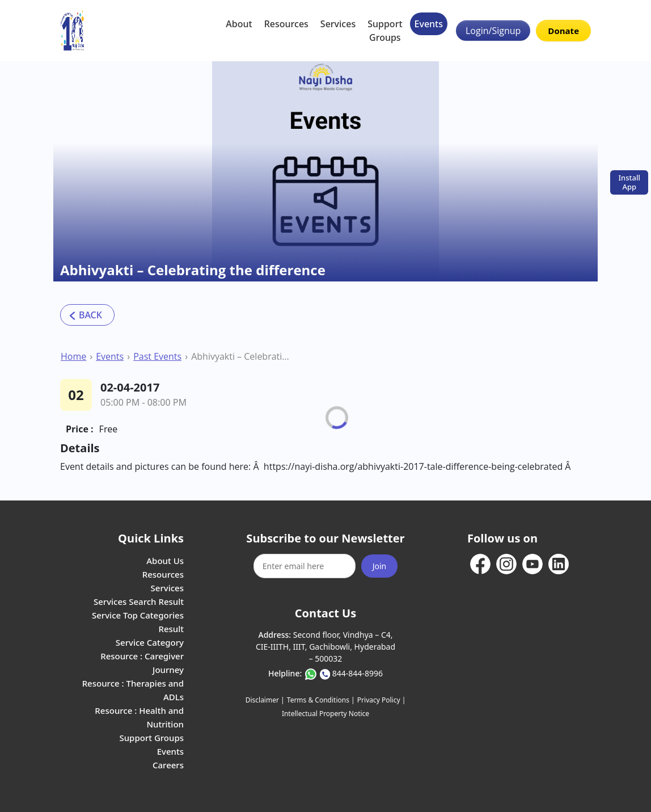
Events (429, 24)
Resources (286, 24)
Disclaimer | (265, 700)
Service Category (150, 642)
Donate (563, 31)
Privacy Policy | (381, 700)
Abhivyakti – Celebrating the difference (241, 356)
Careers (168, 765)
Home (73, 356)
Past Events (157, 356)
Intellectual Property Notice (325, 714)
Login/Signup (493, 31)
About (239, 24)
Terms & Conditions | (321, 700)
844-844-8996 (358, 673)
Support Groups (385, 31)
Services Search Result (139, 601)
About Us (165, 561)
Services (338, 24)
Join (380, 566)
